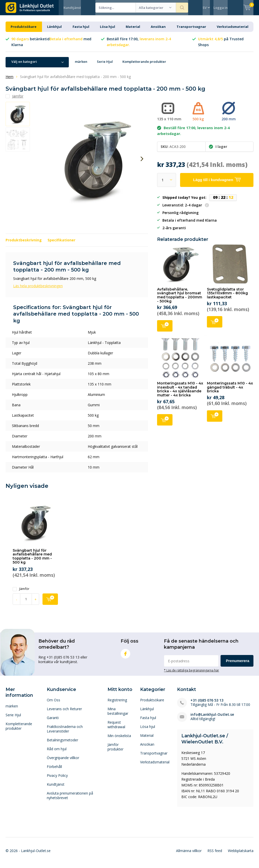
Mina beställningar (118, 715)
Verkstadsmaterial (233, 30)
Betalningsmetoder (62, 744)
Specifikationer (61, 244)
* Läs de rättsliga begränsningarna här (191, 674)
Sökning (182, 8)
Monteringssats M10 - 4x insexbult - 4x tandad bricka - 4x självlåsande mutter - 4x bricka (180, 393)
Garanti (53, 721)
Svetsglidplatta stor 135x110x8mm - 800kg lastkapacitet (227, 297)
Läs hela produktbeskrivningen (38, 290)
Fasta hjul (81, 30)
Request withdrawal (116, 728)
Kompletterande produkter (144, 65)
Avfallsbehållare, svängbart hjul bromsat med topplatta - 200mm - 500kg (180, 299)
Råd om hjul (57, 753)
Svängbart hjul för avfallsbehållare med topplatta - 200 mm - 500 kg (32, 560)
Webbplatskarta (241, 854)
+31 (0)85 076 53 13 (207, 704)
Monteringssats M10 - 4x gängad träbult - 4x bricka (230, 391)
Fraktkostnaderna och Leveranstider (65, 733)
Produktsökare (24, 30)
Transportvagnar (191, 30)
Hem (9, 80)
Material (133, 30)
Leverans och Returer (64, 713)
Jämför (21, 593)
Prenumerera (238, 664)
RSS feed (215, 854)
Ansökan (158, 30)
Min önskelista (119, 739)
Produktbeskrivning (24, 244)
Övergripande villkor (63, 761)
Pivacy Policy (57, 779)
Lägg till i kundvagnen (165, 329)
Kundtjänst (72, 8)
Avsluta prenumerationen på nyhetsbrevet (70, 799)
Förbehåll (54, 770)
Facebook (125, 656)
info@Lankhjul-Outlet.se (212, 718)
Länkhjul (54, 30)
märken (81, 65)
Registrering (117, 704)
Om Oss (53, 704)
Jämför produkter (115, 751)
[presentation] (142, 163)
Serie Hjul (105, 65)
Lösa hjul (107, 30)
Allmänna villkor (189, 854)
